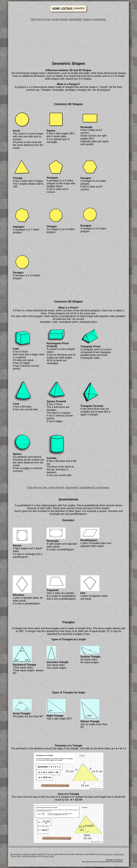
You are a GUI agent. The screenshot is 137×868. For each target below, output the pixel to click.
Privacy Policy (16, 856)
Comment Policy (47, 856)
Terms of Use (107, 854)
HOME (56, 8)
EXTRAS (67, 8)
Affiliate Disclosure (29, 856)
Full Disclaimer (118, 854)
